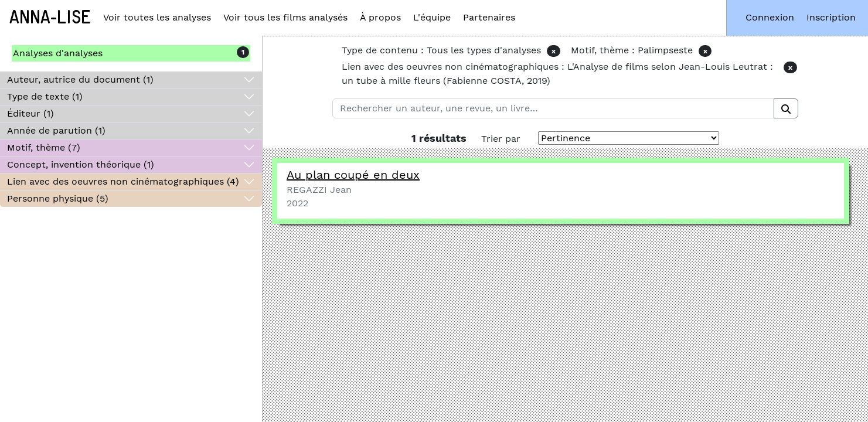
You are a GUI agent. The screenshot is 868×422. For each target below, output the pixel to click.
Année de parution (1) (56, 130)
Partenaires (489, 17)
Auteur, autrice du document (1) (80, 79)
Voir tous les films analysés (285, 17)
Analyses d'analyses (58, 53)
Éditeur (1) (30, 113)
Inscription (831, 17)
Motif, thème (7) (44, 147)
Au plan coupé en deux (353, 175)
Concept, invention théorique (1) (81, 164)
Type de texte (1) (45, 96)
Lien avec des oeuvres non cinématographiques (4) (123, 181)
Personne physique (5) (58, 198)
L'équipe (432, 17)
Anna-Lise (50, 18)
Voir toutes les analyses (157, 17)
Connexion (770, 17)
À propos (380, 17)
